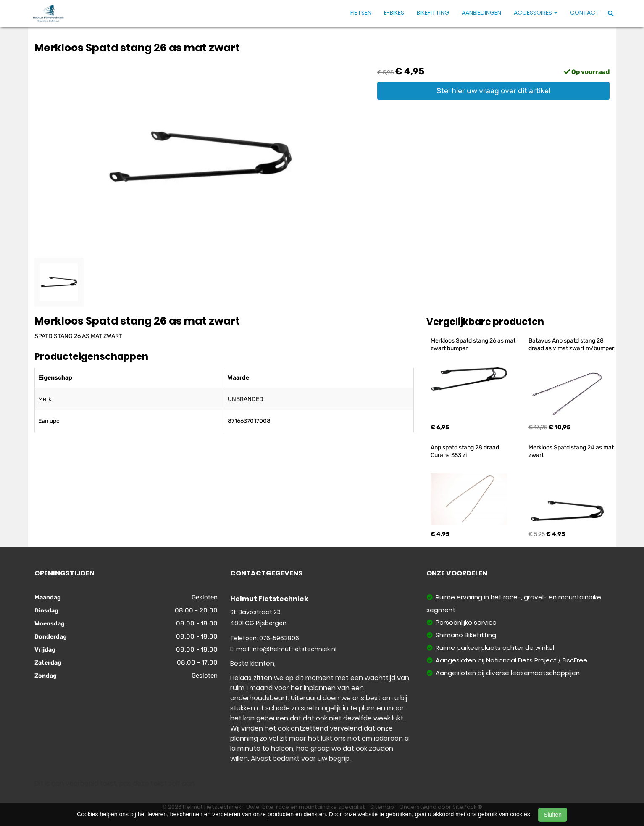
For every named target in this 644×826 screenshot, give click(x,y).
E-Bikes (394, 13)
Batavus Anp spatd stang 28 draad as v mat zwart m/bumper (571, 344)
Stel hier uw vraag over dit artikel (493, 91)
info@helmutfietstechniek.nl (294, 649)
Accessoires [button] (536, 13)
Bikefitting (433, 13)
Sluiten (553, 815)
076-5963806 (279, 638)
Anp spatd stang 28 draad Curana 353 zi (465, 451)
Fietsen (361, 13)
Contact (585, 13)
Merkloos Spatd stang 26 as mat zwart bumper (474, 344)
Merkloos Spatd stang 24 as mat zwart (572, 451)
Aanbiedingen (481, 13)
